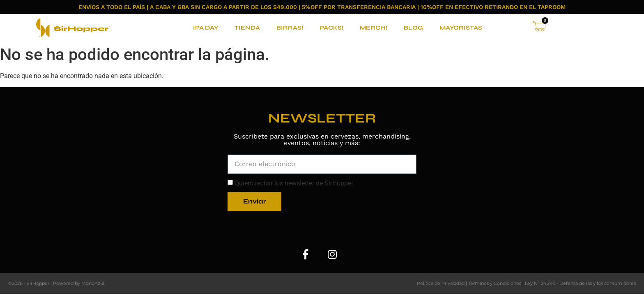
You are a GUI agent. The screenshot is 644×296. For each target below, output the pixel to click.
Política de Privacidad (441, 283)
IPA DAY (206, 28)
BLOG (413, 28)
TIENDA (247, 28)
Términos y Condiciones (495, 283)
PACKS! (331, 28)
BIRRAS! (290, 28)
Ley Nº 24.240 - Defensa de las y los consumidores (580, 283)
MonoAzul (93, 283)
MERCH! (374, 28)
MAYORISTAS (461, 28)
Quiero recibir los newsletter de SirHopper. (294, 183)
